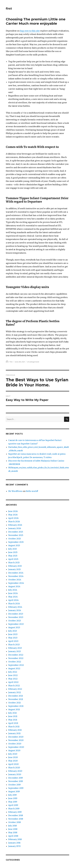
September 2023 (16, 624)
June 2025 (13, 552)
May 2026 (13, 515)
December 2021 (16, 696)
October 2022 (15, 662)
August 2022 (14, 668)
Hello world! (32, 491)
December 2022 (16, 655)
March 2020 (14, 768)
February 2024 (15, 607)
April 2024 (13, 600)
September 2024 (16, 583)
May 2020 (13, 761)
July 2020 (13, 754)
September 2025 (16, 542)
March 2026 (14, 522)
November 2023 (16, 617)
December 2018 (16, 815)
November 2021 (16, 699)
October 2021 (14, 703)
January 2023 (15, 651)
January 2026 (15, 528)
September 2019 (16, 788)
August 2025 (14, 545)
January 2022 (15, 692)
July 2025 (13, 549)
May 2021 (13, 720)
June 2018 (13, 829)
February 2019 (15, 812)
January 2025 (15, 569)
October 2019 (14, 785)
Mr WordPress (15, 491)
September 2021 (16, 706)
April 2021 (13, 723)
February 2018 (15, 839)
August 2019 (14, 791)
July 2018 (12, 826)
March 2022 (14, 686)
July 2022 (13, 672)
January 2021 (14, 733)
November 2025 (16, 535)
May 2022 (13, 679)
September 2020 (16, 747)
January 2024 (15, 610)
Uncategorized (33, 362)
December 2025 (16, 532)
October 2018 (15, 822)
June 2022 (13, 675)
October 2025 (15, 539)
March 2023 (14, 645)
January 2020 (15, 774)
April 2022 (13, 682)
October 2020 (15, 744)
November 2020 (16, 740)
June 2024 (13, 593)
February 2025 (15, 566)
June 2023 (13, 634)
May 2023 (13, 638)
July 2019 (12, 795)
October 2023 (15, 621)
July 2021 (12, 713)
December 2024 (16, 573)
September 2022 (16, 665)
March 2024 (14, 604)
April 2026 (13, 518)
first (9, 9)
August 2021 (14, 709)
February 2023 (15, 648)
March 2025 (14, 563)
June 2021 (13, 716)
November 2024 (16, 576)
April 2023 (13, 641)
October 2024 (15, 580)
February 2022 (15, 689)
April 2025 (13, 559)
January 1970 (14, 846)
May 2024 (13, 597)
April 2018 (13, 836)
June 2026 (13, 511)
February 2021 (15, 730)
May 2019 (13, 802)
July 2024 (13, 590)
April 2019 (13, 805)
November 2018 (16, 819)
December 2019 (16, 778)
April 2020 (13, 764)
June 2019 (13, 798)
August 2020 (14, 750)
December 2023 (16, 614)
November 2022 (16, 658)
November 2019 (16, 781)
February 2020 (15, 771)
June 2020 (13, 757)
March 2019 (14, 809)
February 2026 (15, 525)
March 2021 (14, 727)
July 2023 (13, 631)
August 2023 (14, 627)
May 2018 (13, 832)
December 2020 (16, 737)
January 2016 (14, 843)
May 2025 (13, 556)
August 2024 (14, 586)
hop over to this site (30, 31)
